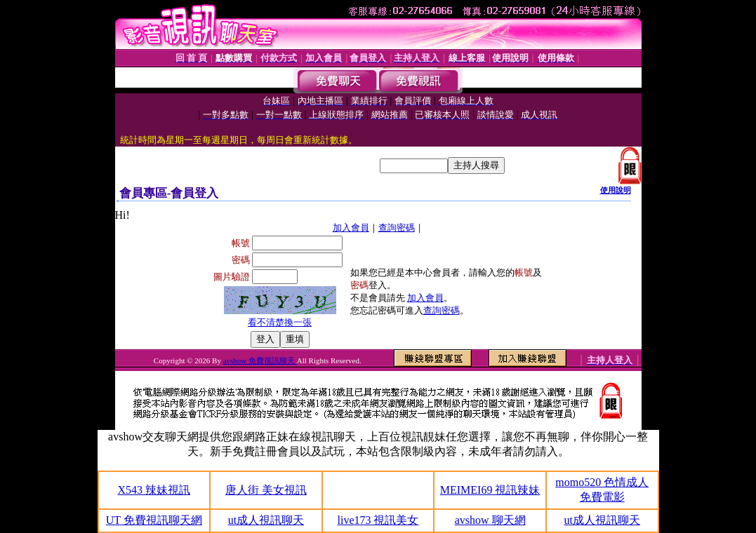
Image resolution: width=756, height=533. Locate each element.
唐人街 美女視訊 (266, 490)
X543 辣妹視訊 (154, 490)
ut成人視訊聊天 (266, 520)
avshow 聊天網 (490, 520)
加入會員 (351, 228)
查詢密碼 (397, 228)
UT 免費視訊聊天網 (154, 520)
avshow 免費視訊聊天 (260, 360)
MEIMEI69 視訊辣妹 (490, 490)
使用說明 (616, 190)
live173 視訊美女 (378, 520)
